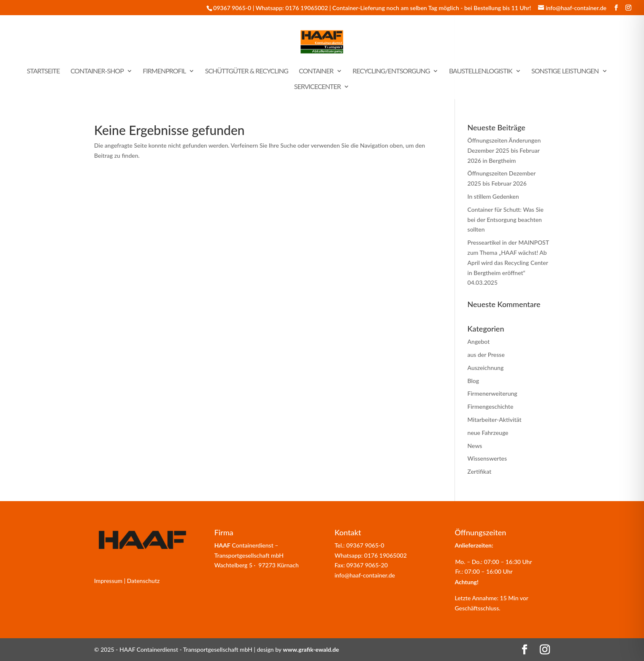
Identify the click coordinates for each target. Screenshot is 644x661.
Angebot (479, 341)
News (475, 446)
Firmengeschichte (491, 406)
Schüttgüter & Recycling (247, 71)
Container (316, 71)
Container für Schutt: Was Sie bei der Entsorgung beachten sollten (506, 220)
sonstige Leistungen (565, 71)
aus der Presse (486, 355)
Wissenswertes (487, 458)
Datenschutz (143, 581)
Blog (474, 381)
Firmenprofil (164, 71)
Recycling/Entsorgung (391, 71)
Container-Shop (97, 71)
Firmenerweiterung (492, 393)
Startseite (43, 71)
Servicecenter (318, 87)
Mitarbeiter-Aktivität (495, 420)
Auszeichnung (486, 368)
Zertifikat (480, 471)
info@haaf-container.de (365, 575)
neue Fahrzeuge (488, 433)
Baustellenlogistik (481, 71)
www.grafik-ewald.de (311, 649)
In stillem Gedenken (493, 196)
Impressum (108, 581)
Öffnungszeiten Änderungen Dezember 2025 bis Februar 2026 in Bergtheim (504, 150)
